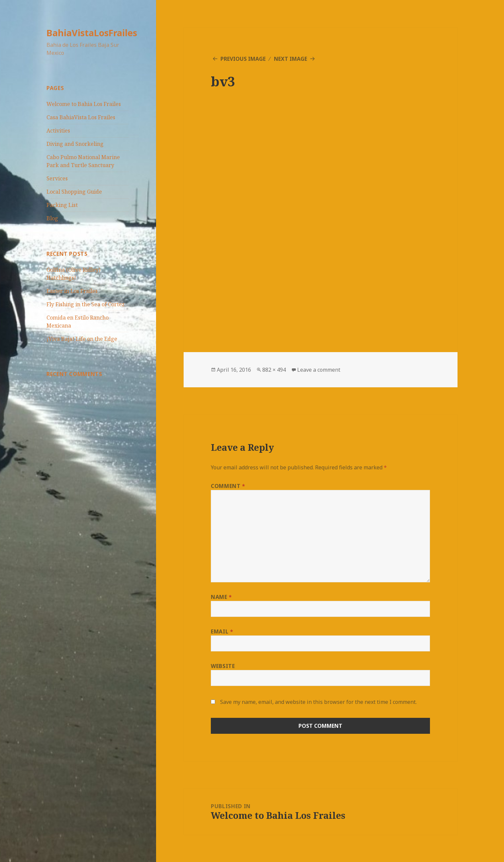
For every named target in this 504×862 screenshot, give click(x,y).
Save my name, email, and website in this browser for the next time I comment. (318, 702)
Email (222, 631)
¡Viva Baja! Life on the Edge (82, 339)
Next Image (291, 59)
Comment (228, 486)
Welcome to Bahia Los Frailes (84, 104)
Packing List (62, 205)
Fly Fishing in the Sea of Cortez (85, 304)
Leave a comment (319, 370)
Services (57, 178)
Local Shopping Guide (74, 192)
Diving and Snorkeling (75, 144)
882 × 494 (274, 370)
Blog (52, 218)
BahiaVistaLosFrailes (92, 33)
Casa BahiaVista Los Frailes (81, 117)
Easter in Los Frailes (72, 291)
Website (223, 666)
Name (221, 597)
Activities (58, 131)
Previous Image (243, 59)
